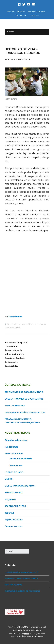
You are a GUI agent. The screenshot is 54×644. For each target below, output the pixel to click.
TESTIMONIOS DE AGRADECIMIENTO (24, 392)
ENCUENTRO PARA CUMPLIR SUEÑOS (24, 399)
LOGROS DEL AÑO (14, 472)
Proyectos (10, 499)
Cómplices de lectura (16, 440)
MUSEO (8, 479)
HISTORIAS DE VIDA (37, 12)
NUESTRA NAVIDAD (15, 405)
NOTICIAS (21, 12)
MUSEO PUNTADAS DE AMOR (20, 486)
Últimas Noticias (12, 327)
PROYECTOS (21, 15)
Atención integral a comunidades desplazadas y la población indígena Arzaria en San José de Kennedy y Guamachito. (16, 354)
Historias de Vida (37, 324)
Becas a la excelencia (17, 324)
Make (27, 634)
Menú (11, 32)
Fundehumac (15, 317)
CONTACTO (34, 15)
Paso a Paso (16, 465)
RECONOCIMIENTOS (15, 506)
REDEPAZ (9, 513)
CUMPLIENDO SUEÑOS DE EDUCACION (25, 412)
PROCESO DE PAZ (14, 492)
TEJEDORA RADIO (14, 520)
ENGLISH (11, 12)
